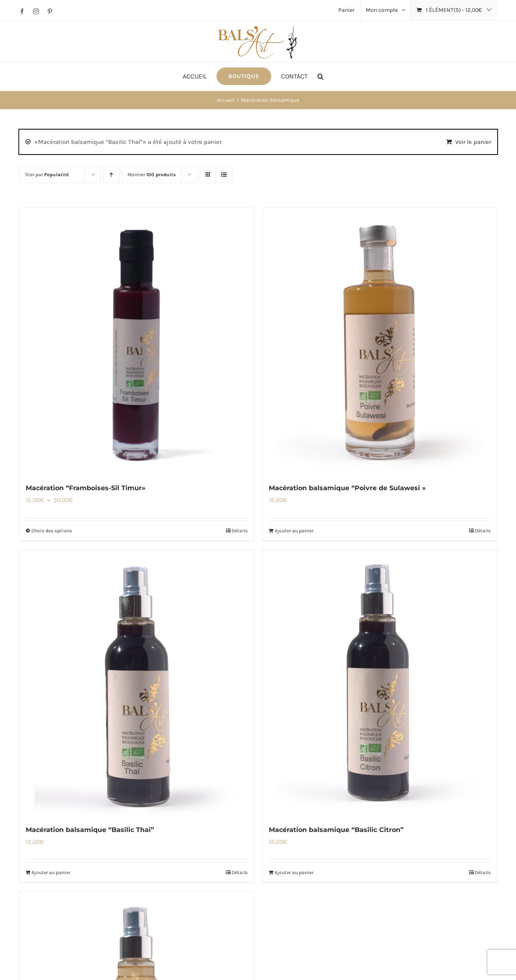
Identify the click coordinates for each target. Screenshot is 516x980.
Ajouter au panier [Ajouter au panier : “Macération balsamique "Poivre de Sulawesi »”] (294, 531)
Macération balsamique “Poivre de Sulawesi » (347, 488)
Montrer (152, 175)
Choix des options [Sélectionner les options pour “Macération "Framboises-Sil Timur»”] (52, 531)
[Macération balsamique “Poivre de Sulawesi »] (380, 341)
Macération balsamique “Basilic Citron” (336, 830)
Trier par (47, 175)
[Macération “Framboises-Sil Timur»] (137, 341)
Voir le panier (473, 142)
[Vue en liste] (224, 175)
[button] (321, 76)
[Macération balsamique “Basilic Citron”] (380, 683)
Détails (240, 531)
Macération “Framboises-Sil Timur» (86, 488)
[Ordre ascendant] (111, 175)
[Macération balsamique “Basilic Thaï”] (137, 683)
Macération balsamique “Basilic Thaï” (90, 830)
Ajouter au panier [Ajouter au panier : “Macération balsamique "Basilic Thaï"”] (51, 872)
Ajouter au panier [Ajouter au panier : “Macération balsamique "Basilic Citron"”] (294, 872)
